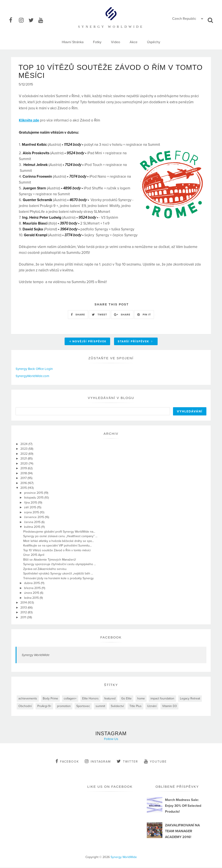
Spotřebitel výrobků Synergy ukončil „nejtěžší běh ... (58, 574)
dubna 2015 (32, 583)
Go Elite (126, 699)
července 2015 (34, 518)
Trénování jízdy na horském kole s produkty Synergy (58, 578)
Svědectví (117, 706)
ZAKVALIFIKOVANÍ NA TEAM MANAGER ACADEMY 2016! (182, 831)
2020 (24, 464)
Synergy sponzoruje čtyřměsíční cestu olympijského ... (60, 565)
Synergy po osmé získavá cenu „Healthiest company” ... (60, 537)
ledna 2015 (32, 598)
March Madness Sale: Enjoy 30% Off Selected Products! (183, 806)
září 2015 (31, 508)
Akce (134, 42)
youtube (155, 762)
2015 (24, 488)
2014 (24, 603)
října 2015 (31, 503)
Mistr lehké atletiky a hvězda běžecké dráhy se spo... (59, 541)
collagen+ (70, 699)
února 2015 (32, 593)
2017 (24, 478)
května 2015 (33, 527)
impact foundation (162, 699)
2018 (24, 473)
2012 (24, 613)
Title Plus (135, 706)
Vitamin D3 (169, 706)
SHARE (78, 315)
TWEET (100, 315)
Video (116, 42)
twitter (127, 762)
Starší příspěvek (135, 342)
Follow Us (111, 739)
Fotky (97, 42)
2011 (24, 618)
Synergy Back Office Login (34, 369)
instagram (98, 762)
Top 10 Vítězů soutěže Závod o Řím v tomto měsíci (57, 550)
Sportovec (83, 706)
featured (110, 699)
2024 (24, 444)
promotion (64, 706)
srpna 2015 (32, 513)
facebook (67, 762)
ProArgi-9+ (44, 706)
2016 (24, 483)
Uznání (152, 706)
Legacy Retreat (190, 699)
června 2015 (33, 522)
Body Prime (50, 699)
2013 (24, 608)
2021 (24, 459)
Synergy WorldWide (36, 655)
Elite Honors (90, 699)
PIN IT (144, 315)
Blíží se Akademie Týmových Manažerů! (50, 560)
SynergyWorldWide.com (32, 376)
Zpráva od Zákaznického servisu (45, 569)
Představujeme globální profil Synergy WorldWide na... (59, 532)
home (141, 699)
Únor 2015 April (34, 555)
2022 (24, 454)
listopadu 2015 (34, 498)
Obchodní (25, 706)
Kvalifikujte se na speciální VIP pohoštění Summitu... (57, 546)
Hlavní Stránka (73, 42)
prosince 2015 (34, 493)
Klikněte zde (29, 121)
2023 (24, 449)
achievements (28, 699)
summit (100, 706)
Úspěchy (154, 42)
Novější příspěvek (88, 342)
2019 (24, 469)
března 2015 (33, 588)
